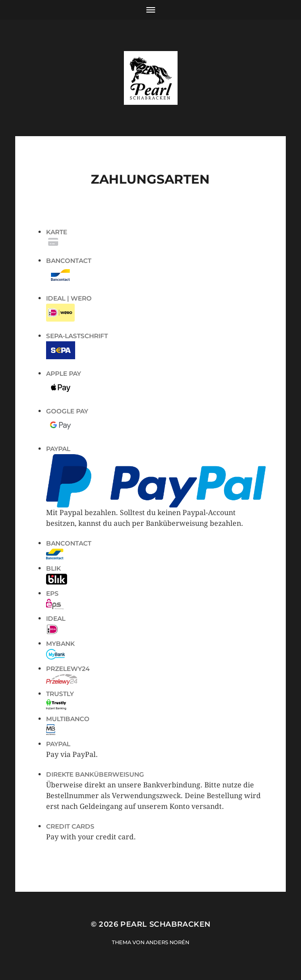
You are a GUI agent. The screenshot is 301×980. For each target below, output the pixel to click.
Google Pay (67, 421)
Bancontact (69, 270)
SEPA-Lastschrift (77, 346)
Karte (57, 237)
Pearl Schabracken (165, 924)
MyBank (60, 650)
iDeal (56, 625)
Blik (57, 574)
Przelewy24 (68, 675)
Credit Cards (70, 826)
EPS (55, 600)
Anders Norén (167, 942)
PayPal (156, 476)
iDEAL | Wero (69, 308)
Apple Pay (64, 383)
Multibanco (68, 725)
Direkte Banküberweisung (95, 774)
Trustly (60, 700)
